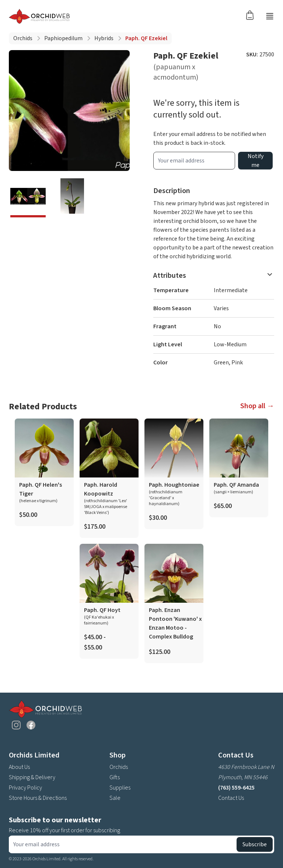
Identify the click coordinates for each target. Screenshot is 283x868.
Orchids (23, 38)
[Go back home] (39, 16)
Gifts (115, 777)
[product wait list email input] (194, 161)
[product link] (44, 472)
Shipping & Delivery (32, 777)
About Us (19, 767)
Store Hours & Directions (38, 798)
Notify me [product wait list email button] (256, 161)
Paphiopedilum (63, 38)
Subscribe (255, 844)
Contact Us (231, 798)
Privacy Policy (25, 788)
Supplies (120, 788)
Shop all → (257, 406)
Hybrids (104, 38)
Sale (115, 798)
